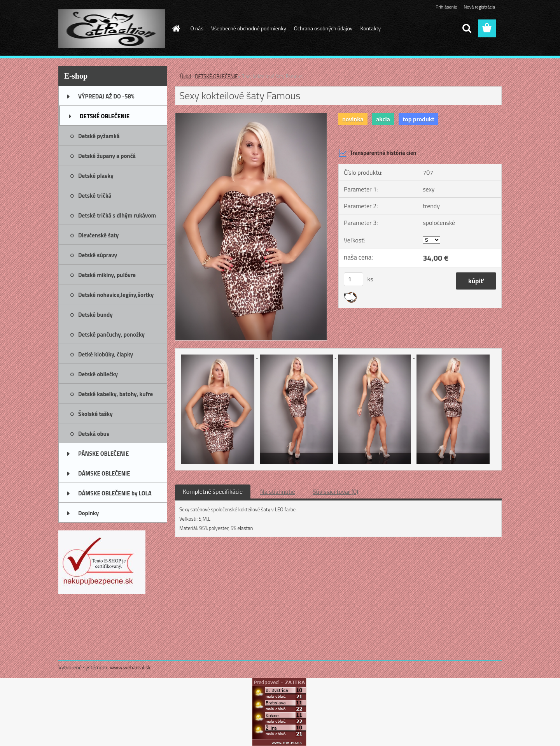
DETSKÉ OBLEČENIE (216, 76)
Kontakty (370, 28)
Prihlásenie (446, 7)
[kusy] (353, 279)
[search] (467, 28)
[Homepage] (176, 28)
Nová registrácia (479, 7)
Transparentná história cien (377, 153)
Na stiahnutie (278, 491)
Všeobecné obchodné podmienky (249, 28)
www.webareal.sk (130, 667)
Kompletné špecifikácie (213, 491)
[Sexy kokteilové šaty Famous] (251, 116)
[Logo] (112, 29)
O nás (197, 28)
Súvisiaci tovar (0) (335, 491)
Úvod (185, 76)
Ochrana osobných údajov (323, 28)
